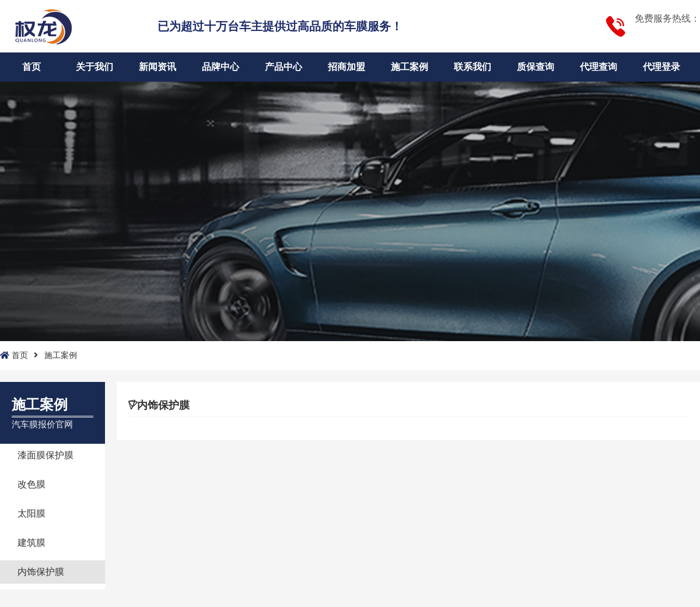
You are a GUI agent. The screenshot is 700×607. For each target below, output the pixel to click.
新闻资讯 (157, 67)
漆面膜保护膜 (45, 455)
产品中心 (283, 67)
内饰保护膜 (41, 572)
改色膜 (32, 484)
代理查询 (598, 67)
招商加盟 (346, 67)
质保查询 (535, 67)
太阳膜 (32, 513)
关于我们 (94, 67)
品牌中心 (220, 67)
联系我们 (473, 67)
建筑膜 (32, 543)
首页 (32, 67)
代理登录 (661, 67)
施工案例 (409, 67)
